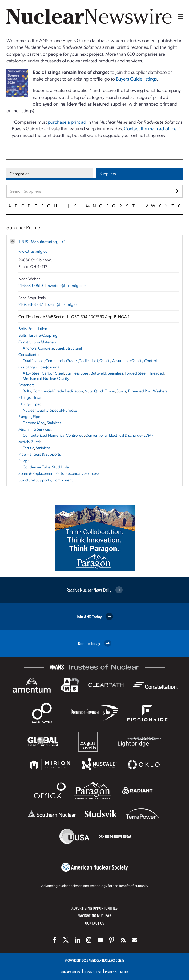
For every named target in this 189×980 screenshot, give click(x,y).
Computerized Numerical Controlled (53, 435)
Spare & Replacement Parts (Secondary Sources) (59, 473)
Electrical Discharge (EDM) (131, 435)
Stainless (54, 423)
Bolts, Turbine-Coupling (38, 335)
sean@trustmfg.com (65, 304)
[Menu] (179, 16)
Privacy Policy (71, 972)
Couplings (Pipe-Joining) (39, 367)
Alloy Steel (31, 373)
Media (124, 972)
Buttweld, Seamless (107, 373)
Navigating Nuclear (94, 915)
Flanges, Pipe (29, 416)
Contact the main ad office (150, 128)
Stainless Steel (77, 373)
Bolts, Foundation (33, 328)
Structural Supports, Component (46, 480)
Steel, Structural (69, 348)
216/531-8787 (31, 304)
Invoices (111, 972)
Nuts (89, 391)
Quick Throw (104, 391)
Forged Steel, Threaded (144, 373)
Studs (121, 391)
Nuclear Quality (56, 378)
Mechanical (32, 378)
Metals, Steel (29, 441)
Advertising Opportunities (94, 908)
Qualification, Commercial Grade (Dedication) (60, 360)
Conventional (96, 435)
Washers (160, 391)
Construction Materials (37, 342)
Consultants (28, 354)
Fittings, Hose (30, 397)
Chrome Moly (34, 423)
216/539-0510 (31, 285)
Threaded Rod (140, 391)
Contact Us (95, 923)
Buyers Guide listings (136, 79)
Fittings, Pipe (29, 404)
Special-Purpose (63, 410)
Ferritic (28, 448)
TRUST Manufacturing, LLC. (42, 241)
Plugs (23, 461)
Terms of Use (93, 972)
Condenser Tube (37, 467)
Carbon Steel (53, 373)
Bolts (27, 391)
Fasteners (26, 385)
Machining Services (35, 429)
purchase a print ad (67, 122)
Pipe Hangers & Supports (40, 454)
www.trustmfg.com (35, 251)
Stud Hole (60, 467)
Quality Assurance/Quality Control (128, 360)
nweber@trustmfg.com (67, 285)
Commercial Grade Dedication (58, 391)
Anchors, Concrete (38, 348)
